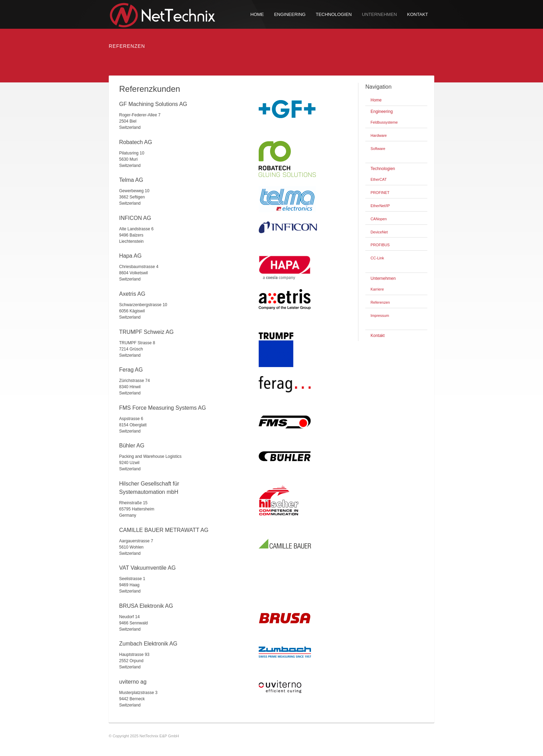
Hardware (379, 135)
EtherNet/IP (380, 206)
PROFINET (380, 193)
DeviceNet (379, 232)
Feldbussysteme (384, 122)
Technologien (334, 14)
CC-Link (377, 258)
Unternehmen (379, 14)
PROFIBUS (380, 245)
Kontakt (418, 14)
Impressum (380, 315)
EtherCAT (379, 179)
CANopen (379, 219)
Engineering (290, 14)
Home (257, 14)
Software (378, 149)
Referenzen (380, 302)
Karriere (377, 289)
